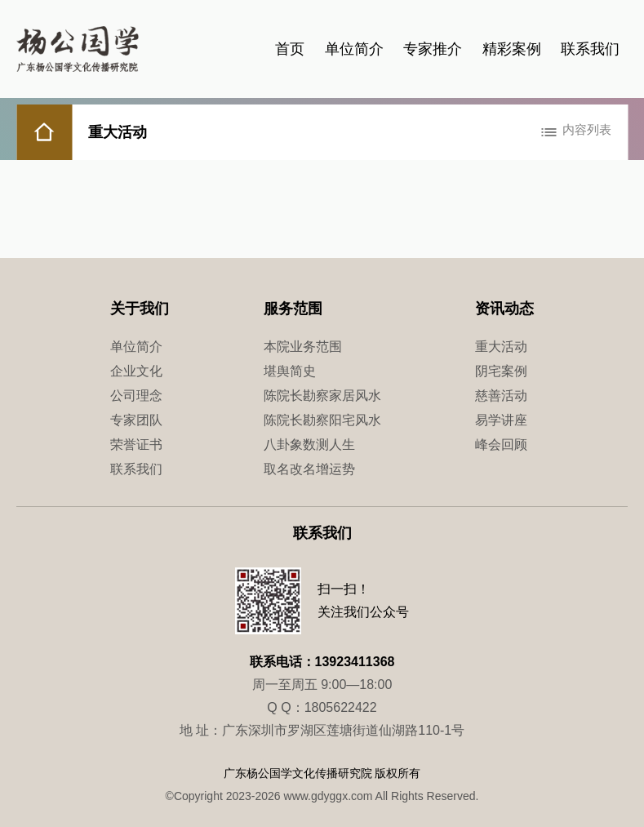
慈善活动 (501, 396)
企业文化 (136, 371)
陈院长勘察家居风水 (322, 396)
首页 (290, 49)
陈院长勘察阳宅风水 (322, 420)
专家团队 (136, 420)
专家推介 (433, 49)
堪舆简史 (290, 371)
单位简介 (354, 49)
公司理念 (136, 396)
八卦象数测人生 (309, 445)
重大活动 (501, 347)
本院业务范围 (303, 347)
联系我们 (590, 49)
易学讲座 (501, 420)
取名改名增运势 (309, 469)
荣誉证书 (136, 445)
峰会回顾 (501, 445)
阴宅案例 (501, 371)
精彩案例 (512, 49)
